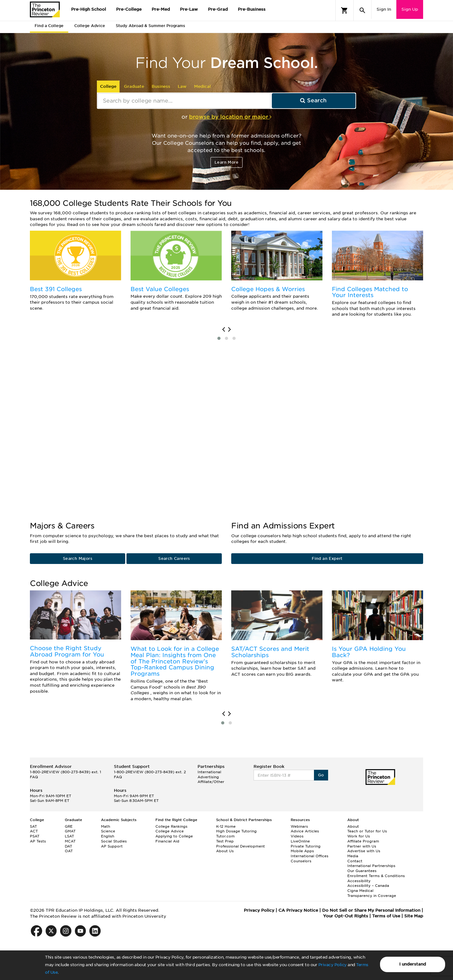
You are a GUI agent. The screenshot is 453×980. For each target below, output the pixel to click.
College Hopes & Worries (268, 289)
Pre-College (129, 9)
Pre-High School (89, 9)
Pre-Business (252, 9)
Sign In (384, 9)
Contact (355, 861)
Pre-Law (189, 9)
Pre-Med (161, 9)
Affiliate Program (363, 841)
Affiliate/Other (211, 782)
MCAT (70, 841)
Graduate (134, 86)
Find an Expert (327, 558)
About (353, 826)
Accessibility (359, 881)
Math (106, 826)
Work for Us (359, 836)
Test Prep (225, 841)
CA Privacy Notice (298, 910)
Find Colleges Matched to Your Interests (370, 292)
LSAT (69, 836)
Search (313, 100)
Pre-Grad (218, 9)
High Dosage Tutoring (236, 831)
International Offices (310, 856)
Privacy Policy (333, 965)
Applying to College (174, 836)
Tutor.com (225, 836)
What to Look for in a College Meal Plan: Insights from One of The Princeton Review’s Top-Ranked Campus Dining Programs (175, 661)
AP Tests (38, 841)
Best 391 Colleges (56, 289)
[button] (219, 338)
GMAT (70, 831)
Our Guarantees (362, 871)
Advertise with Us (364, 851)
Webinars (299, 826)
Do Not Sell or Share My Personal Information (371, 910)
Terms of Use (386, 916)
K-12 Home (226, 826)
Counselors (301, 861)
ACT (34, 831)
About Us (225, 851)
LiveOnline (300, 841)
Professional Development (240, 846)
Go (321, 775)
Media (353, 856)
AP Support (112, 846)
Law (182, 86)
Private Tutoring (306, 846)
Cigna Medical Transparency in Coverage (372, 893)
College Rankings (171, 826)
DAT (68, 846)
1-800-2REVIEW (65, 772)
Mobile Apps (302, 851)
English (108, 836)
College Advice (170, 831)
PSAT (35, 836)
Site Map (414, 916)
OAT (69, 851)
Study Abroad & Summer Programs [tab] (150, 26)
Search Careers (174, 558)
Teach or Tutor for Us (367, 831)
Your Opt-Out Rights (346, 916)
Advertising (208, 777)
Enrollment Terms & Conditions (376, 876)
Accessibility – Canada (368, 886)
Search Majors (78, 558)
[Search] (362, 10)
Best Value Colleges (160, 289)
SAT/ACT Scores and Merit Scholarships (270, 652)
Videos (297, 836)
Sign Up (410, 9)
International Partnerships (371, 866)
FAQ (34, 777)
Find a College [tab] (49, 26)
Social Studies (114, 841)
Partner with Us (362, 846)
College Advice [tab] (90, 26)
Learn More (226, 162)
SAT (33, 826)
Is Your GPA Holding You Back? (369, 652)
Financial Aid (167, 841)
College (108, 86)
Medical (202, 86)
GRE (69, 826)
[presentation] (224, 329)
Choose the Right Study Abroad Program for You (67, 651)
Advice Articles (305, 831)
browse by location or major (230, 117)
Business (161, 86)
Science (108, 831)
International (209, 772)
